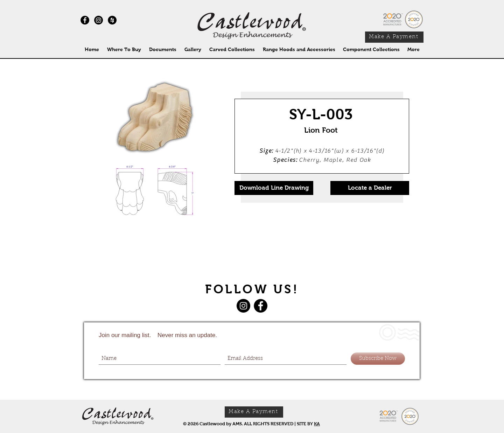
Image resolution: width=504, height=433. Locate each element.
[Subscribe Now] (378, 359)
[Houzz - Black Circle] (112, 20)
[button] (232, 50)
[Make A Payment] (394, 37)
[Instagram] (99, 20)
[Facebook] (261, 306)
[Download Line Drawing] (274, 188)
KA (317, 424)
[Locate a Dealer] (370, 188)
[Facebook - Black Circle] (85, 20)
